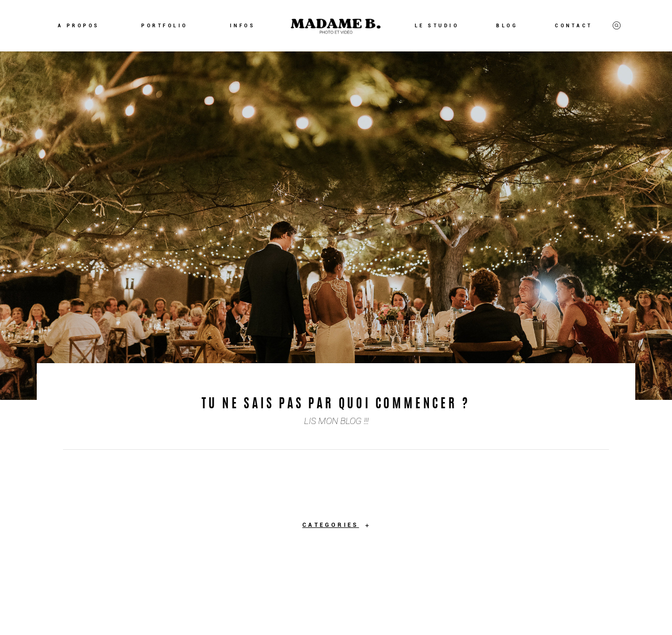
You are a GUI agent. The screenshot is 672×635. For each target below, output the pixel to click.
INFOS (243, 26)
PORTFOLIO (165, 26)
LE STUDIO (437, 26)
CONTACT (574, 26)
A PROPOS (79, 26)
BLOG (507, 26)
